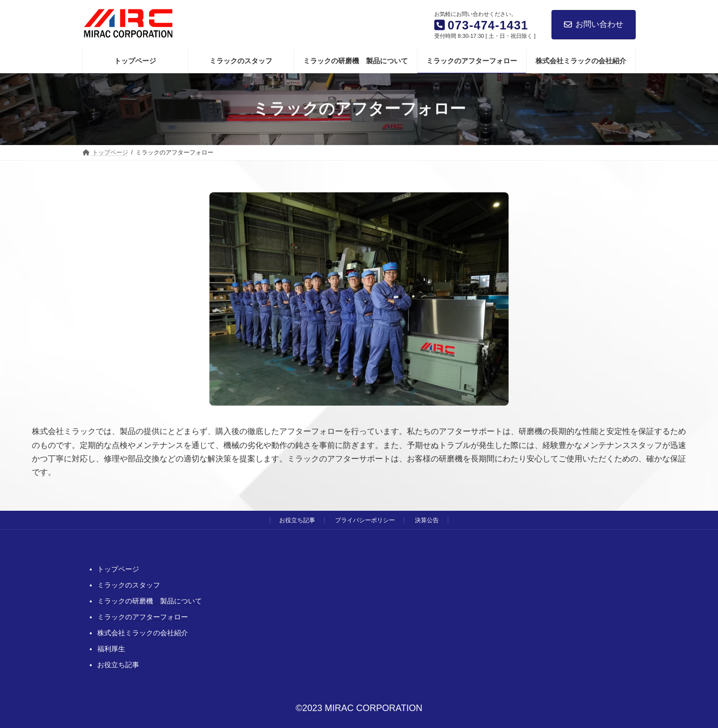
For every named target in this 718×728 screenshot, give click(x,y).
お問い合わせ (594, 24)
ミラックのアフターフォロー (143, 617)
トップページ (118, 569)
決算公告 (427, 520)
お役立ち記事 (297, 520)
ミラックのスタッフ (129, 585)
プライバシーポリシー (365, 520)
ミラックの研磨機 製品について (150, 601)
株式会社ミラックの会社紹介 (143, 633)
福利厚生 (111, 649)
